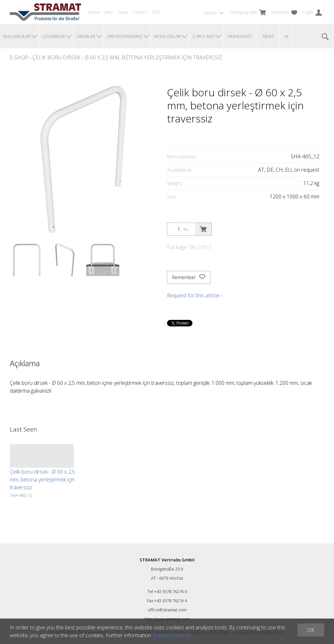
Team (123, 12)
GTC (156, 12)
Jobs (109, 12)
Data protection (172, 635)
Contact (140, 12)
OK (311, 630)
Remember (189, 277)
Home (94, 12)
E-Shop (19, 57)
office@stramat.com (167, 610)
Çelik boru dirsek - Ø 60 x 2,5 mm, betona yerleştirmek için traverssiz (127, 57)
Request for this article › (194, 295)
